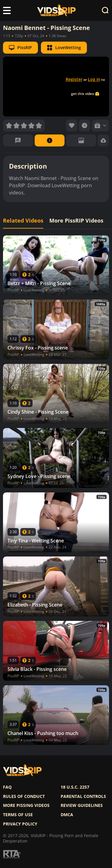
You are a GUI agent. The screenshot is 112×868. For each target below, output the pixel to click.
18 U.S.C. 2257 (75, 787)
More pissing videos (26, 805)
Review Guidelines (82, 805)
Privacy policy (20, 824)
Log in (94, 79)
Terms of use (18, 815)
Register (74, 79)
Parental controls (83, 796)
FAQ (7, 787)
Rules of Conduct (24, 796)
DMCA (67, 815)
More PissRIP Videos (76, 221)
